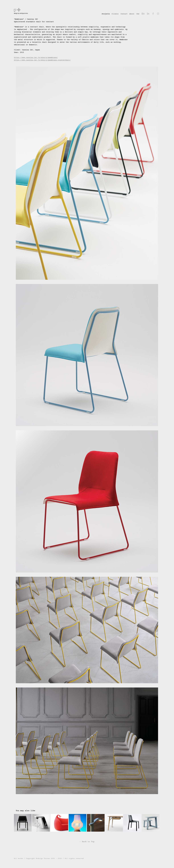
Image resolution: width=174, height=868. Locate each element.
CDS (138, 14)
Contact (124, 14)
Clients (115, 14)
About (132, 14)
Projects (106, 14)
